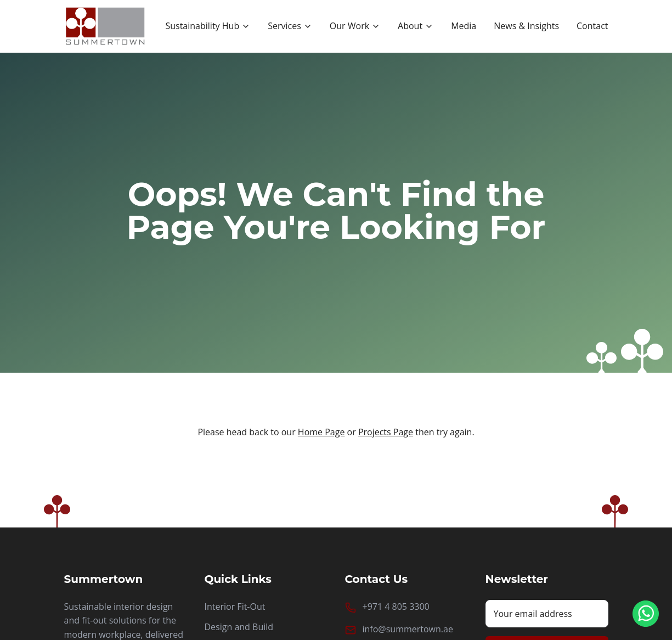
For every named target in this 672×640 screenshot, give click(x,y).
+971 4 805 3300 (396, 607)
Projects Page (386, 432)
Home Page (321, 432)
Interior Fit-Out (235, 607)
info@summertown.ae (408, 629)
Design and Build (239, 627)
